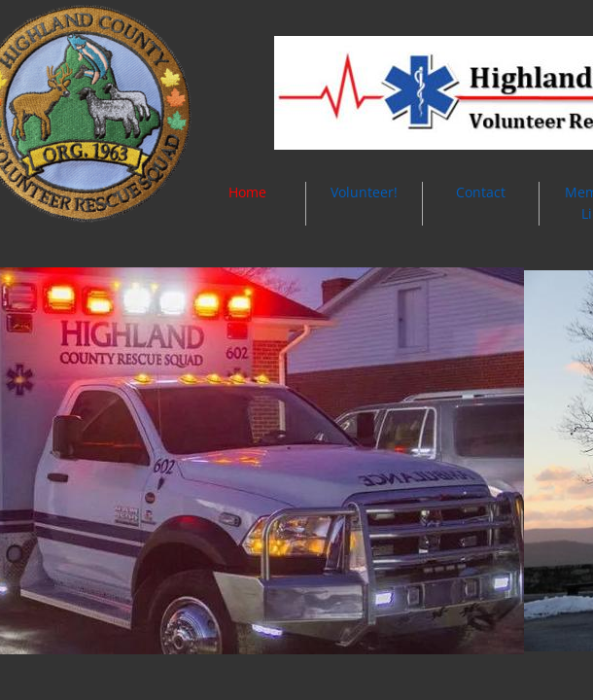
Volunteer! (364, 192)
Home (247, 192)
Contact (481, 192)
